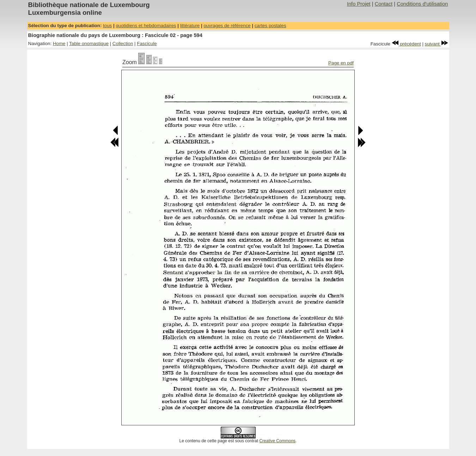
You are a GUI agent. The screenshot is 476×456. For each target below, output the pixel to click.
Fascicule (147, 44)
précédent (406, 44)
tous (107, 26)
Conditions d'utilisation (422, 4)
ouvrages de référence (227, 26)
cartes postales (270, 26)
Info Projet (359, 4)
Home (59, 44)
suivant (437, 44)
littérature (190, 26)
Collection (123, 44)
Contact (384, 4)
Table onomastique (89, 44)
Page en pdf (341, 63)
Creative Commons (277, 441)
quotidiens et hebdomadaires (146, 26)
